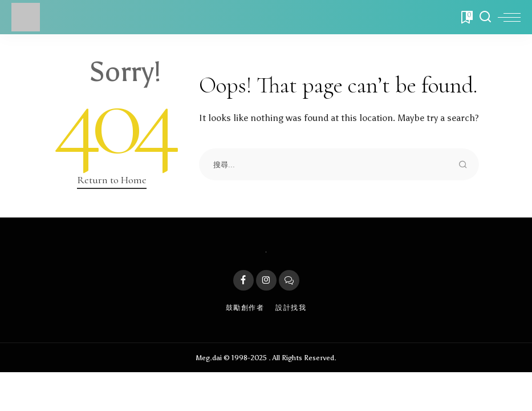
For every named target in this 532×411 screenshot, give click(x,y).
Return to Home (112, 180)
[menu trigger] (509, 17)
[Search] (485, 17)
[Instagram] (266, 280)
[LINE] (289, 280)
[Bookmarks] (466, 17)
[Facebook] (243, 280)
